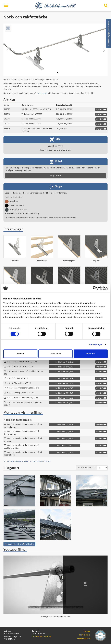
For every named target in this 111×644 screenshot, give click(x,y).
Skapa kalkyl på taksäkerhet (109, 33)
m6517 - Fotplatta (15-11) (17, 378)
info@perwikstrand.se (41, 636)
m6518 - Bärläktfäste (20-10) (19, 383)
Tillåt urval (56, 354)
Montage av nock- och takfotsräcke (55, 616)
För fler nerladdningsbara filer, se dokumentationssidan (27, 461)
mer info (101, 109)
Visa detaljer (96, 344)
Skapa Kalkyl (55, 176)
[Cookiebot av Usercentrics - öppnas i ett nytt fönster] (95, 288)
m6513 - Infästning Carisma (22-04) (22, 362)
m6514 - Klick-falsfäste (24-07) (20, 366)
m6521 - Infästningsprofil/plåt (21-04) (23, 388)
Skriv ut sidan (85, 635)
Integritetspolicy (84, 639)
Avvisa (20, 354)
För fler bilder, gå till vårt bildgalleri (19, 544)
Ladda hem (64, 362)
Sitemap (87, 631)
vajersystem (43, 93)
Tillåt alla (91, 354)
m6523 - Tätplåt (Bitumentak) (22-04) (22, 398)
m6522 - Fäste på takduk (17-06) (21, 393)
